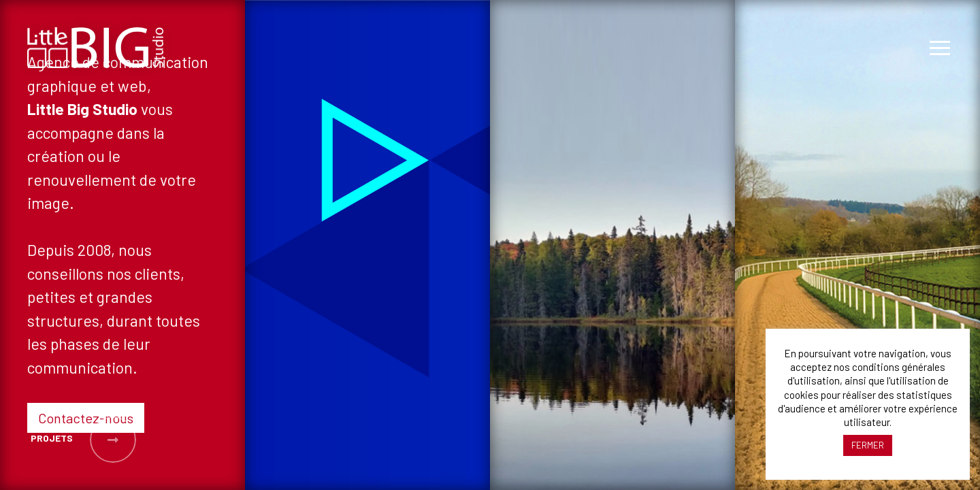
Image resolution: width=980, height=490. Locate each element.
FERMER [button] (868, 445)
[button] (50, 440)
